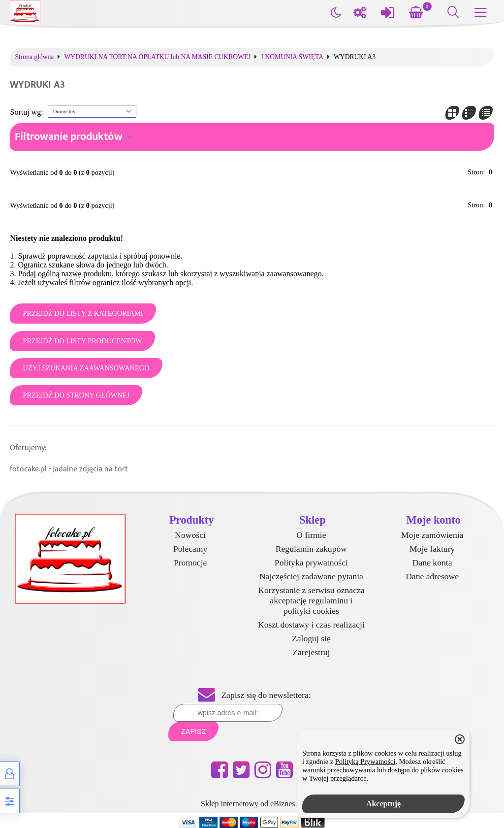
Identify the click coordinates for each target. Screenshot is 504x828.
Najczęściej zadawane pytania (311, 576)
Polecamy (190, 549)
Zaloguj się (311, 638)
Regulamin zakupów (311, 549)
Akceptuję (383, 804)
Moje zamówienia (432, 535)
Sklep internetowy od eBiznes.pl (252, 804)
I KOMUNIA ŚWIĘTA (292, 57)
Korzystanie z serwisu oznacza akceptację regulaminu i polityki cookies (311, 600)
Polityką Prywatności (365, 762)
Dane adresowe (432, 576)
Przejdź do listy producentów (82, 341)
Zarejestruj (311, 652)
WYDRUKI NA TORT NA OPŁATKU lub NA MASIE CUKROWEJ (157, 57)
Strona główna (34, 57)
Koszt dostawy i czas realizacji (311, 625)
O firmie (311, 535)
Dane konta (432, 563)
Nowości (190, 535)
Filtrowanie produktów (69, 137)
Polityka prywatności (311, 563)
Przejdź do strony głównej (76, 395)
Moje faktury (432, 549)
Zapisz (193, 731)
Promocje (190, 563)
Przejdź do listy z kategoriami (83, 313)
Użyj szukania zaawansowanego (86, 368)
